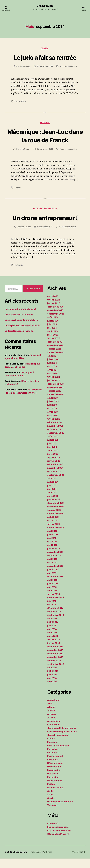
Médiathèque (54, 776)
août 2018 (52, 568)
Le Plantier (19, 275)
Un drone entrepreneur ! (45, 223)
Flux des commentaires (59, 840)
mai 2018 (52, 572)
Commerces (54, 734)
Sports (45, 49)
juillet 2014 (53, 632)
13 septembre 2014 (45, 67)
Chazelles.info (45, 6)
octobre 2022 (54, 439)
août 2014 (52, 628)
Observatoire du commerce (19, 324)
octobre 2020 (54, 519)
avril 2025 (52, 341)
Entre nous (53, 759)
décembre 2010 (55, 663)
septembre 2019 (56, 537)
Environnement (55, 766)
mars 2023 (53, 425)
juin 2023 (52, 414)
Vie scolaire (53, 815)
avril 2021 (52, 502)
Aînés (50, 713)
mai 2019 (52, 551)
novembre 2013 (55, 660)
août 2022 (52, 446)
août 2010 (52, 677)
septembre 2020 (56, 523)
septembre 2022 (56, 442)
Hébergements (55, 773)
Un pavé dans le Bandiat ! (60, 811)
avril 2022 (52, 460)
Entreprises (51, 209)
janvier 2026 (54, 313)
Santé (50, 801)
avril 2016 (52, 600)
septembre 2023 (56, 404)
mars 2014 (53, 646)
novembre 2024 (55, 355)
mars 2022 (53, 463)
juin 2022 (52, 453)
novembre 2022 (55, 435)
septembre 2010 (56, 674)
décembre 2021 (55, 474)
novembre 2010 (55, 667)
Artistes (51, 727)
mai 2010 (52, 688)
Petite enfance (55, 790)
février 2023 (54, 428)
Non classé (53, 783)
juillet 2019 (53, 544)
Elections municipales (58, 755)
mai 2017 (52, 583)
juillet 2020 (53, 526)
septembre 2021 (56, 484)
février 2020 (54, 533)
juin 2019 (52, 547)
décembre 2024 (55, 351)
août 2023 (52, 407)
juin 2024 (52, 372)
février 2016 (54, 604)
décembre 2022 (55, 432)
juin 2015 (52, 611)
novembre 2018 (55, 561)
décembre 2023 (55, 393)
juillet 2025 (53, 330)
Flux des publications (58, 836)
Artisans (45, 123)
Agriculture (53, 709)
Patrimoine (53, 787)
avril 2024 (52, 379)
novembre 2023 (55, 397)
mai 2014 (52, 639)
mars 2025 (53, 344)
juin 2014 (52, 635)
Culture (51, 748)
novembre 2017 (55, 575)
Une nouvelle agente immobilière (21, 329)
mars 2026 (53, 306)
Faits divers (53, 769)
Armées (51, 720)
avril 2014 (52, 642)
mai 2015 (52, 614)
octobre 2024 (54, 358)
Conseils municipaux (58, 744)
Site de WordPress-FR (58, 843)
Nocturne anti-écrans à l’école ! (20, 318)
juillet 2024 (53, 369)
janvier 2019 (54, 558)
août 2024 (52, 365)
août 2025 (52, 327)
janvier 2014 (54, 653)
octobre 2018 (54, 565)
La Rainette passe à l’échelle (19, 340)
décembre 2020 (56, 512)
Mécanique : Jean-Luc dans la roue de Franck (45, 136)
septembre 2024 (56, 362)
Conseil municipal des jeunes (62, 741)
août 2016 (52, 590)
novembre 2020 (55, 516)
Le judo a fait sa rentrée (45, 58)
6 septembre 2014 (45, 236)
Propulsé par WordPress (41, 861)
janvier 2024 (54, 390)
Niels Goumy (24, 67)
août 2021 (52, 488)
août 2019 (52, 540)
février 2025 (54, 348)
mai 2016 (52, 597)
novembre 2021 (55, 477)
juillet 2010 (53, 681)
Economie (52, 751)
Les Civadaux (20, 102)
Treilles (18, 188)
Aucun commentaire (68, 67)
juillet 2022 (53, 449)
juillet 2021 (53, 491)
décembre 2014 (55, 618)
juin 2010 (52, 684)
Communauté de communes (62, 737)
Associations (54, 730)
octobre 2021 (54, 481)
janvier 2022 (54, 470)
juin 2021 (52, 495)
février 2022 (54, 467)
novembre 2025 (55, 320)
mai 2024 (52, 376)
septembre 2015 (56, 607)
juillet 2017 (53, 579)
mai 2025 (52, 337)
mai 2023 (52, 418)
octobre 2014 (54, 621)
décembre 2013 (55, 656)
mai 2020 (52, 530)
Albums (51, 716)
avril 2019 (52, 554)
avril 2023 (52, 421)
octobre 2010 (54, 670)
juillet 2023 (53, 411)
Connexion (53, 833)
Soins (50, 804)
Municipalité (54, 780)
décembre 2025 (55, 316)
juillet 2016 (53, 593)
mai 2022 (52, 456)
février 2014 (54, 649)
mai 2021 (52, 498)
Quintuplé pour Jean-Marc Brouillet (22, 335)
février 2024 (54, 386)
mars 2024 (53, 383)
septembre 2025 (56, 323)
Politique (52, 794)
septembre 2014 (56, 625)
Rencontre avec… (56, 797)
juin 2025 (52, 334)
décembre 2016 (55, 586)
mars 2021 (53, 505)
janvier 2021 (54, 509)
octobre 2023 (54, 400)
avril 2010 (52, 691)
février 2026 (54, 309)
